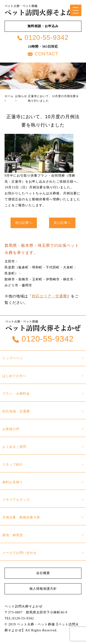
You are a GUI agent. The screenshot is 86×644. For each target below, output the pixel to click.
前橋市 (24, 279)
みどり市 (11, 285)
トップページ (13, 358)
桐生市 (68, 279)
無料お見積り (13, 482)
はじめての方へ (14, 376)
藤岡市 (27, 285)
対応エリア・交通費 (49, 296)
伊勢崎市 (53, 279)
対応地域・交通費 (16, 411)
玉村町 (37, 279)
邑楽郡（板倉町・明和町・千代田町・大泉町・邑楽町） (41, 270)
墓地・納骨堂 (13, 535)
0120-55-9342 (43, 37)
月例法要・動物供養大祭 (21, 517)
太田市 (10, 261)
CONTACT (43, 54)
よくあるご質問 (14, 447)
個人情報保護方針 (43, 589)
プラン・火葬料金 (16, 394)
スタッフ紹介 (13, 464)
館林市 (10, 279)
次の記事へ (62, 223)
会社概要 (43, 573)
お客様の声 (11, 429)
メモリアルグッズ (16, 500)
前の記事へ (24, 223)
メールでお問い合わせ (19, 553)
